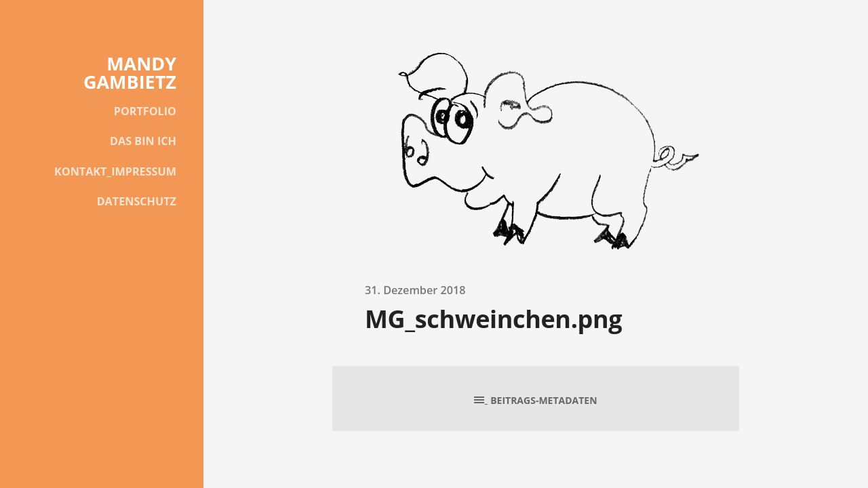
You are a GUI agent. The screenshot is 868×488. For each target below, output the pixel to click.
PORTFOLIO (145, 111)
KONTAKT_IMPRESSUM (115, 171)
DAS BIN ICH (143, 141)
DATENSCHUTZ (137, 201)
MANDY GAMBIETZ (130, 73)
